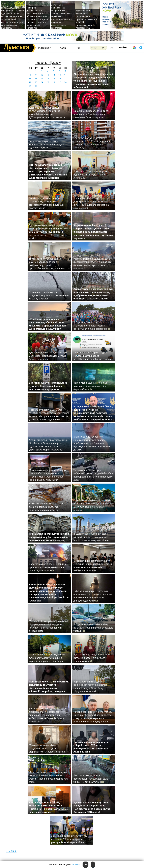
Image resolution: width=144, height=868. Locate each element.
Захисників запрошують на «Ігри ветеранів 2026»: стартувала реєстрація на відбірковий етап (69, 839)
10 (42, 75)
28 (65, 82)
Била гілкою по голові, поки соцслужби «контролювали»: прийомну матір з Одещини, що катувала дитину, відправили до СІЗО (92, 443)
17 (42, 79)
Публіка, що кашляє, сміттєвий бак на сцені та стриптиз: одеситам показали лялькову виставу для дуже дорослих (93, 596)
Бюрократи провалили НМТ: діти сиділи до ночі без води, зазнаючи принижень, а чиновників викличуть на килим (93, 566)
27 (59, 82)
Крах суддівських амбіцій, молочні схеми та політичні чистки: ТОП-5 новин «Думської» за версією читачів (48, 807)
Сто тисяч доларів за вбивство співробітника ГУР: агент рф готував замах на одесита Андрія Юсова (91, 747)
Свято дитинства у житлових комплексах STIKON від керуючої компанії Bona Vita (92, 143)
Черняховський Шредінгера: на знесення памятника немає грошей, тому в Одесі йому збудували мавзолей (90, 686)
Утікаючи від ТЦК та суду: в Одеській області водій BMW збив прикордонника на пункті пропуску (93, 475)
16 (36, 79)
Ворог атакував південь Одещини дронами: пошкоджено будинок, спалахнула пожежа (48, 567)
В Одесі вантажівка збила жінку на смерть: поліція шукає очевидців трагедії (93, 628)
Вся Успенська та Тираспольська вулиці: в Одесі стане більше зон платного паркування (48, 386)
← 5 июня (11, 851)
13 (59, 75)
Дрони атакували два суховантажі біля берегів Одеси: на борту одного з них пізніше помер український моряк (48, 445)
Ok (85, 865)
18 (48, 79)
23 (36, 82)
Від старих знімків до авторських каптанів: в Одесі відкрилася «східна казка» (92, 658)
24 (42, 82)
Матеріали (45, 48)
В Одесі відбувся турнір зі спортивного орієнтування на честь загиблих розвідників (92, 326)
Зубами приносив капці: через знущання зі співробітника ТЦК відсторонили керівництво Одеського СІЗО (92, 807)
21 (65, 79)
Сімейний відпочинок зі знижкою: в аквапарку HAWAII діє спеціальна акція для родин (93, 505)
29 (30, 86)
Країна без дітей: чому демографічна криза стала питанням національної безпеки (92, 203)
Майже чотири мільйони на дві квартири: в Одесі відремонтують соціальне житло (47, 748)
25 (48, 82)
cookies (76, 865)
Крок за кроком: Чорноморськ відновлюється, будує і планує (90, 175)
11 (48, 75)
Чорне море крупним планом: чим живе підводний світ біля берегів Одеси (90, 386)
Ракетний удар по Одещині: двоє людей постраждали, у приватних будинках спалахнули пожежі (92, 264)
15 (30, 79)
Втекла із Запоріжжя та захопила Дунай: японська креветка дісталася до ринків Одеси (47, 507)
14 (65, 75)
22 (30, 82)
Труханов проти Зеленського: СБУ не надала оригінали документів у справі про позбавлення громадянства (87, 19)
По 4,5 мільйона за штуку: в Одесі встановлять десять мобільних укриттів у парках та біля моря (48, 658)
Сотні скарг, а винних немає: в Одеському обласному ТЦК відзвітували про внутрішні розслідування (47, 203)
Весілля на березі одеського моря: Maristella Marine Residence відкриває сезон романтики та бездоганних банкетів (48, 715)
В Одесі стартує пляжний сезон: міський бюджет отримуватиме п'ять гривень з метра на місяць (91, 537)
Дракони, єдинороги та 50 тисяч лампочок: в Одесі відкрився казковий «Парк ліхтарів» (91, 114)
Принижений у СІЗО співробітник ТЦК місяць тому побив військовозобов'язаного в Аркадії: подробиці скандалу (49, 686)
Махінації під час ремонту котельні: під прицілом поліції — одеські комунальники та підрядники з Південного (49, 626)
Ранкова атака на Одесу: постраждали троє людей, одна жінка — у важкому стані (91, 779)
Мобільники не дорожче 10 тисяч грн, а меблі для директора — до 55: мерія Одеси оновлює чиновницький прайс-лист (48, 475)
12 (54, 75)
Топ (78, 48)
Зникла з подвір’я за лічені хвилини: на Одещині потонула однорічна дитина (46, 144)
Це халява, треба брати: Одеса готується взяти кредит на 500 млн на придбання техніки (92, 356)
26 (54, 82)
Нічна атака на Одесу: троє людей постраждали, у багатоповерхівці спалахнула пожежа (49, 537)
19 (54, 79)
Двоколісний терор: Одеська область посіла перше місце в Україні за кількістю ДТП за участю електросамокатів (47, 113)
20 (59, 79)
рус (112, 47)
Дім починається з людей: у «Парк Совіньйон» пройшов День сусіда (48, 356)
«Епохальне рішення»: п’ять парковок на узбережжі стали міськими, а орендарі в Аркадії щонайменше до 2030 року (47, 324)
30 (36, 86)
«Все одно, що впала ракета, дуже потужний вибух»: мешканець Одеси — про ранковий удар (49, 777)
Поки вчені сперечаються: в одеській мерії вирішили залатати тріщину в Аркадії (49, 295)
